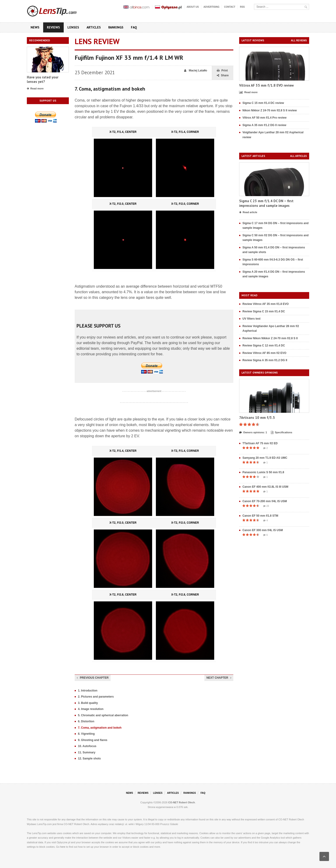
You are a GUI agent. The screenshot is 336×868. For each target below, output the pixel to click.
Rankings (116, 27)
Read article (248, 212)
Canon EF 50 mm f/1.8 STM (260, 516)
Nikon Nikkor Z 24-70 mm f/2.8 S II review (270, 110)
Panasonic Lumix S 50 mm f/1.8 (263, 472)
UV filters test (251, 319)
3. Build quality (88, 703)
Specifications (282, 433)
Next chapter (219, 678)
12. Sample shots (89, 759)
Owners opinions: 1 (253, 433)
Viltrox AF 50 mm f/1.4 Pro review (264, 118)
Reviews (53, 27)
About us (193, 7)
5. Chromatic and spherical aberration (103, 715)
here (63, 847)
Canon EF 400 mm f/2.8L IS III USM (265, 487)
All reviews (299, 41)
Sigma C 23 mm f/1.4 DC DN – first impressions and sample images (266, 203)
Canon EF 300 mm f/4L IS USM (263, 530)
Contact (230, 7)
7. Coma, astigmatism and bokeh (100, 728)
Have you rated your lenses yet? (43, 79)
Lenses (73, 27)
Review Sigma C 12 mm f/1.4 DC (264, 346)
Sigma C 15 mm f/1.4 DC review (263, 103)
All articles (298, 156)
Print (222, 71)
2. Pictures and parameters (96, 697)
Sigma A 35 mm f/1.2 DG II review (264, 125)
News (35, 27)
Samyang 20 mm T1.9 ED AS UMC (265, 458)
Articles (94, 27)
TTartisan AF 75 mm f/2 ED (260, 443)
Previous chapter (93, 678)
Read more (35, 89)
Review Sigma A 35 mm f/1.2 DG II (265, 360)
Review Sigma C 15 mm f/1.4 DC (264, 311)
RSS (242, 7)
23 (266, 506)
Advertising (211, 7)
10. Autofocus (87, 746)
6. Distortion (86, 721)
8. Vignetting (86, 734)
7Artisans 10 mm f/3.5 (257, 418)
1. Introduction (88, 691)
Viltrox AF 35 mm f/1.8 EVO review (266, 85)
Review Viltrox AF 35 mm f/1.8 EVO (266, 304)
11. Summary (87, 752)
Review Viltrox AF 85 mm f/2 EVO (264, 353)
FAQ (134, 27)
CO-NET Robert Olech (182, 802)
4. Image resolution (91, 709)
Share (223, 76)
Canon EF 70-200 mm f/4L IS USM (265, 501)
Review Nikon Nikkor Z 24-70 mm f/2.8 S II (270, 338)
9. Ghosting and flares (93, 740)
